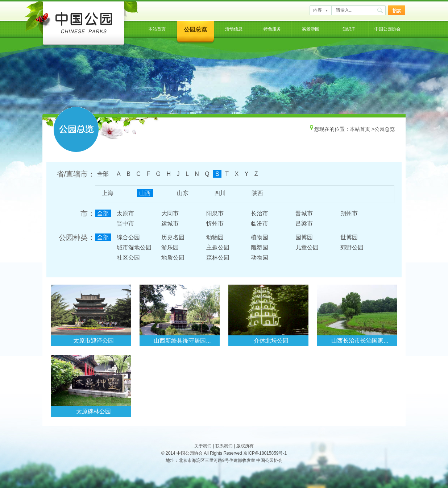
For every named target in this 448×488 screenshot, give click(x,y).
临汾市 (260, 224)
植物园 (260, 237)
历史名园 (173, 237)
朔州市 (349, 213)
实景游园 (311, 29)
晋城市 (304, 213)
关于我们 (203, 446)
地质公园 (173, 258)
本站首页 (157, 29)
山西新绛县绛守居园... (182, 341)
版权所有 (245, 446)
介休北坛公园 (271, 341)
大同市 (170, 213)
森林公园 (218, 258)
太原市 (125, 213)
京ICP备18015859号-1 (265, 453)
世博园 (349, 237)
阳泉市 (215, 213)
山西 (145, 193)
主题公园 (218, 247)
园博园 (304, 237)
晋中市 (125, 224)
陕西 (257, 193)
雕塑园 (260, 247)
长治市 (260, 213)
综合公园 (128, 237)
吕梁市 (304, 224)
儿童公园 (307, 247)
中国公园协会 (387, 29)
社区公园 (128, 258)
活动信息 (234, 29)
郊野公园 (352, 247)
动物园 (215, 237)
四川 (220, 193)
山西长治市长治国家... (360, 341)
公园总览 (195, 30)
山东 (183, 193)
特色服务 (272, 29)
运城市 (170, 224)
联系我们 (224, 446)
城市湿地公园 (134, 247)
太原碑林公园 (94, 411)
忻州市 (215, 224)
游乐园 (170, 247)
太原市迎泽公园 (94, 341)
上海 (108, 193)
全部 (103, 174)
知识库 (349, 29)
